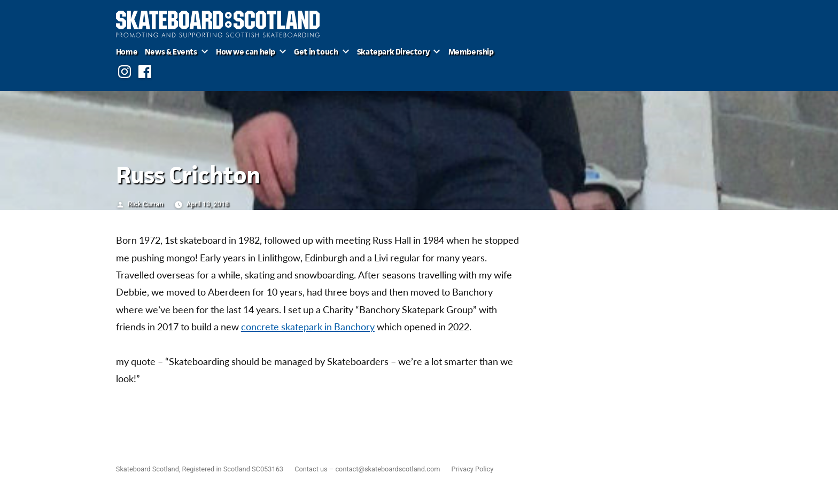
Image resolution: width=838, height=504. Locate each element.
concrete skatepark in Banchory (308, 327)
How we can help (246, 52)
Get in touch (316, 52)
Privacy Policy (473, 469)
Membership (471, 52)
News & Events (171, 52)
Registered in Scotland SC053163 (233, 469)
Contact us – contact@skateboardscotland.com (367, 469)
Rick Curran (145, 204)
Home (127, 52)
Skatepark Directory (393, 52)
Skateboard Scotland (148, 469)
